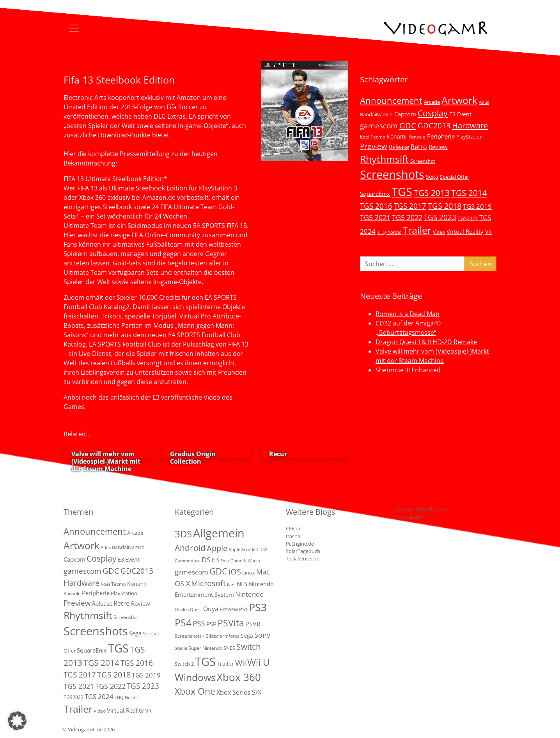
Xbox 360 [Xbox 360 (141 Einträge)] (239, 677)
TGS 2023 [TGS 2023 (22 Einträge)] (440, 217)
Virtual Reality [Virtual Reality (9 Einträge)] (465, 231)
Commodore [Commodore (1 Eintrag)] (188, 561)
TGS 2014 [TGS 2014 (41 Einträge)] (469, 193)
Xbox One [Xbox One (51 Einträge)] (195, 691)
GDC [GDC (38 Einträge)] (218, 571)
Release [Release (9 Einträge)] (399, 147)
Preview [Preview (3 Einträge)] (229, 609)
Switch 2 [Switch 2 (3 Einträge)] (184, 664)
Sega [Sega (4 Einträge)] (247, 636)
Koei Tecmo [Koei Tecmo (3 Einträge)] (373, 137)
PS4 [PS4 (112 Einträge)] (183, 622)
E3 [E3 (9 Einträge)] (215, 560)
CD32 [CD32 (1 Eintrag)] (262, 549)
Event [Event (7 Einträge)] (464, 114)
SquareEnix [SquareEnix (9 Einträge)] (375, 194)
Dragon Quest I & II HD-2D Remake (426, 342)
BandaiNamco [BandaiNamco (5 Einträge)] (376, 114)
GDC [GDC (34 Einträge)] (408, 125)
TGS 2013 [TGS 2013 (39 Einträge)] (432, 193)
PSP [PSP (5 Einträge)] (211, 624)
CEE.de (294, 528)
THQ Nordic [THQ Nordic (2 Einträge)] (389, 232)
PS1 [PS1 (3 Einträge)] (243, 609)
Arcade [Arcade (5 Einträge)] (432, 102)
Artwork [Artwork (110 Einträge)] (459, 100)
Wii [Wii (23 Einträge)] (241, 663)
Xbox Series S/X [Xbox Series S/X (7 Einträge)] (239, 692)
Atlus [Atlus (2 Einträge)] (484, 102)
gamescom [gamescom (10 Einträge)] (191, 572)
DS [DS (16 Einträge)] (206, 559)
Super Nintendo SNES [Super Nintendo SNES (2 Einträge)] (212, 648)
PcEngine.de (300, 544)
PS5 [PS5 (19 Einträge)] (199, 624)
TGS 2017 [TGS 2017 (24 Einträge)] (410, 206)
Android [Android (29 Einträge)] (190, 548)
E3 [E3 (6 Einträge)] (452, 114)
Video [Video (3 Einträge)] (439, 232)
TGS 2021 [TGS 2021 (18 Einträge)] (375, 217)
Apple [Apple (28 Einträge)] (217, 548)
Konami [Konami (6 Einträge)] (397, 136)
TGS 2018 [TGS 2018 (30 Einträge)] (445, 206)
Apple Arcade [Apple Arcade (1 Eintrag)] (242, 549)
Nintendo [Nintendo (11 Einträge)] (249, 594)
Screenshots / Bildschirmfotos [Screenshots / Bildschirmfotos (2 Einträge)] (207, 636)
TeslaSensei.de (303, 558)
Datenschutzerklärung (423, 509)
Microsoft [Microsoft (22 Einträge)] (208, 583)
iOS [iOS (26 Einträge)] (235, 571)
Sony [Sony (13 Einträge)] (262, 635)
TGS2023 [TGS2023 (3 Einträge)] (468, 218)
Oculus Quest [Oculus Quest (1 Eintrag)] (188, 610)
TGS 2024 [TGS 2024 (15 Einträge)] (99, 696)
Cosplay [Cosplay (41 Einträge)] (433, 113)
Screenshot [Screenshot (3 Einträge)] (423, 161)
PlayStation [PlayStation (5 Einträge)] (470, 137)
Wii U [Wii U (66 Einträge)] (259, 662)
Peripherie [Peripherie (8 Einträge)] (441, 136)
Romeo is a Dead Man (408, 314)
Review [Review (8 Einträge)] (438, 147)
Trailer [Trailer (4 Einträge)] (225, 664)
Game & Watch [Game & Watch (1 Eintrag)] (245, 561)
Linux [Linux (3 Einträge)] (249, 573)
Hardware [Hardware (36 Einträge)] (470, 125)
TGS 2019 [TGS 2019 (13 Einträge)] (477, 206)
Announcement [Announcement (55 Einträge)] (391, 100)
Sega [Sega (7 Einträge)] (432, 177)
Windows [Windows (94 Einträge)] (195, 677)
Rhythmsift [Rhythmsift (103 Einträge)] (384, 159)
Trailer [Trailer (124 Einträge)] (417, 230)
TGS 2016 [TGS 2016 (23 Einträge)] (376, 206)
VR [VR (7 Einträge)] (488, 232)
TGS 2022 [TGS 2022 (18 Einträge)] (407, 217)
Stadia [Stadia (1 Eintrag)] (181, 648)
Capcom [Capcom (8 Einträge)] (405, 114)
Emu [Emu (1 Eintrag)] (225, 561)
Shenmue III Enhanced (408, 370)
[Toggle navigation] (74, 28)
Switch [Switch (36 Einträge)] (249, 646)
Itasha (293, 536)
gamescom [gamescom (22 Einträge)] (379, 125)
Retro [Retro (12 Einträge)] (419, 147)
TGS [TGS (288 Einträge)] (205, 661)
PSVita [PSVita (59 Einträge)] (231, 623)
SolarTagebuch (303, 551)
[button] (17, 721)
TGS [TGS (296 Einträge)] (402, 191)
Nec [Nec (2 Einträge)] (231, 584)
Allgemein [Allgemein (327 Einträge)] (219, 533)
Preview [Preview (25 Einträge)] (374, 146)
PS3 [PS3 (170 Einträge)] (258, 607)
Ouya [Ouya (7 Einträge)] (211, 609)
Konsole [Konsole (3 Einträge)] (417, 137)
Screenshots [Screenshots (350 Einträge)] (392, 174)
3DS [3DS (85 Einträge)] (183, 534)
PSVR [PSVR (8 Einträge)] (253, 624)
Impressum (410, 517)
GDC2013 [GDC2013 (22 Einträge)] (434, 125)
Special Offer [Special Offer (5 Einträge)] (455, 177)
